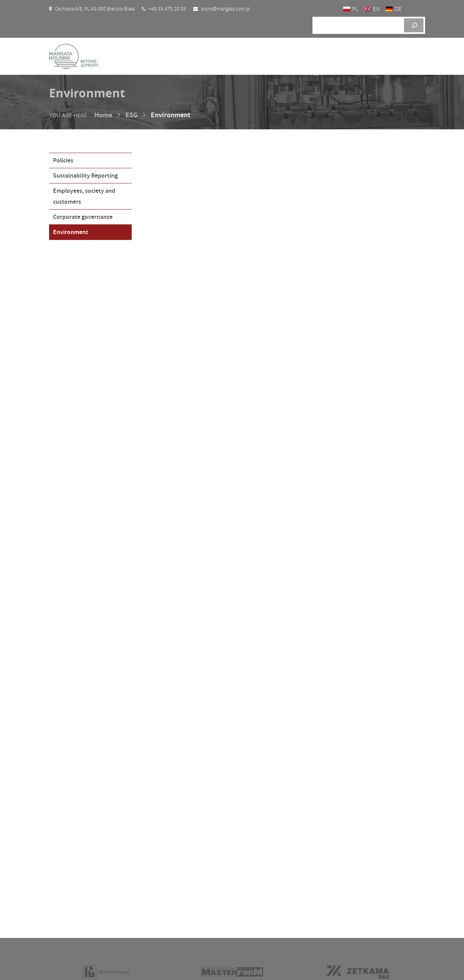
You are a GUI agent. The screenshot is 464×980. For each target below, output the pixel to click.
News (60, 931)
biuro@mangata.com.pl (364, 909)
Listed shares (259, 853)
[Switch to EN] (372, 9)
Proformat (403, 964)
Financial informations (177, 886)
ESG (131, 115)
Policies (63, 160)
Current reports (168, 864)
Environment (71, 232)
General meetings (170, 909)
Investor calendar (171, 853)
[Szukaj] (414, 25)
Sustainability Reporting (85, 175)
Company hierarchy (173, 898)
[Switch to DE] (394, 9)
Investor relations (77, 897)
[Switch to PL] (351, 9)
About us (65, 886)
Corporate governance (83, 217)
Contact (64, 919)
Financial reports (170, 875)
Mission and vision (77, 909)
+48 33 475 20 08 (358, 886)
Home (103, 115)
